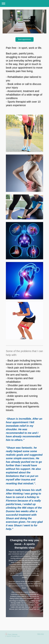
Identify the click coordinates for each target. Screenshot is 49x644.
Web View (41, 634)
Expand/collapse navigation (24, 3)
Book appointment (24, 39)
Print (8, 634)
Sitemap (15, 634)
